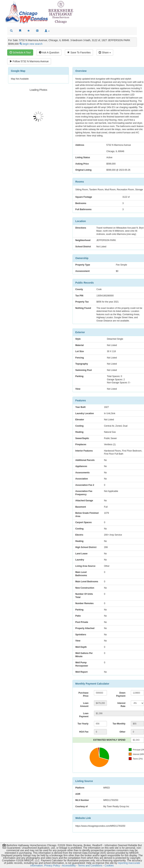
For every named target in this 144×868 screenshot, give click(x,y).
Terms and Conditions (90, 865)
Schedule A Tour (20, 52)
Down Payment (121, 694)
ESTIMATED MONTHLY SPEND (109, 740)
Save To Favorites (79, 52)
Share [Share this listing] (105, 52)
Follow (29, 61)
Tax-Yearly (83, 724)
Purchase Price (83, 694)
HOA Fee (84, 732)
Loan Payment (84, 715)
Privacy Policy (52, 865)
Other (122, 732)
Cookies (109, 865)
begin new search (33, 44)
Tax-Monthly (119, 724)
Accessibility (69, 865)
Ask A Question (49, 52)
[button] (47, 31)
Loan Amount (84, 705)
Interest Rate (121, 705)
